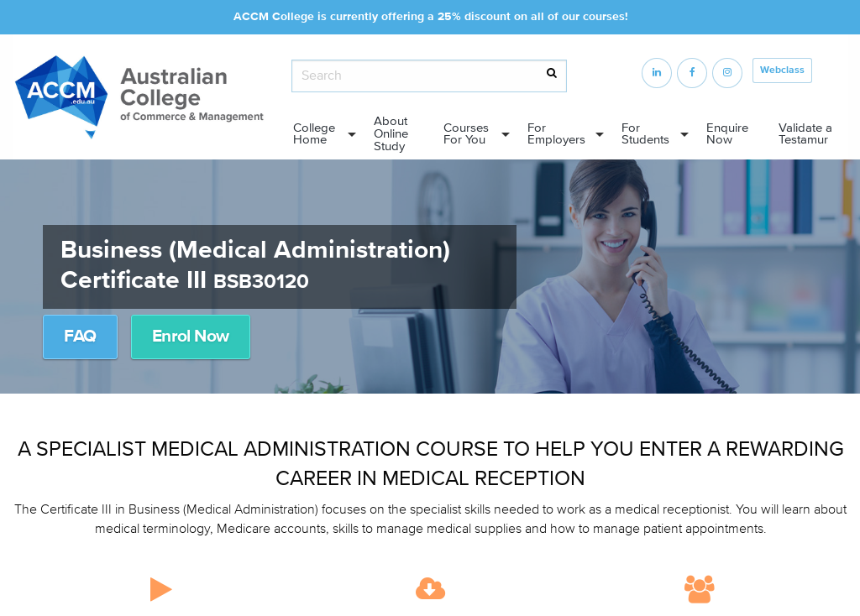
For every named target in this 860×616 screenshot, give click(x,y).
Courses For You (466, 134)
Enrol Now (191, 337)
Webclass (782, 70)
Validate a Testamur (805, 134)
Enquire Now (727, 134)
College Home (314, 134)
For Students (645, 134)
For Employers (556, 134)
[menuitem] (320, 135)
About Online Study (391, 134)
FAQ (80, 337)
